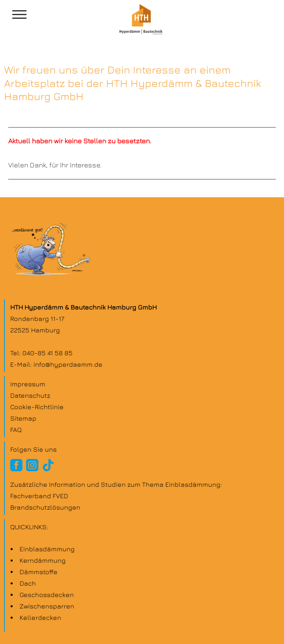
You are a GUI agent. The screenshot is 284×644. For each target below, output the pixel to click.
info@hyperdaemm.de (68, 364)
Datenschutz (30, 395)
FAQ (16, 430)
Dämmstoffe (39, 572)
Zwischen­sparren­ (47, 606)
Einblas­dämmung (47, 549)
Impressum (28, 384)
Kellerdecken (40, 617)
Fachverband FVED (39, 496)
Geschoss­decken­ (47, 595)
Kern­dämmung (43, 560)
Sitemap (23, 418)
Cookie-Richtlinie (37, 407)
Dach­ (28, 583)
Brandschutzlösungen (45, 507)
